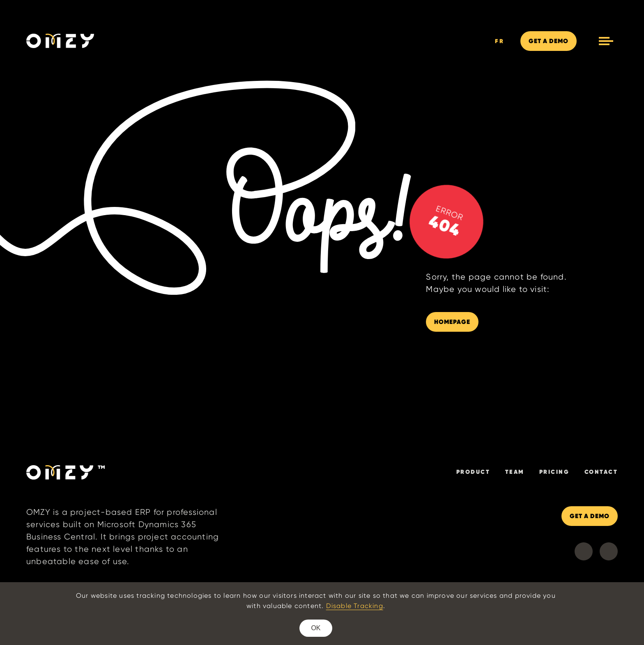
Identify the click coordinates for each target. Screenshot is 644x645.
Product (473, 472)
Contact (601, 472)
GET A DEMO (590, 516)
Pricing (554, 472)
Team (515, 472)
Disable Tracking (355, 606)
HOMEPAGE (452, 322)
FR (500, 41)
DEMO (549, 41)
